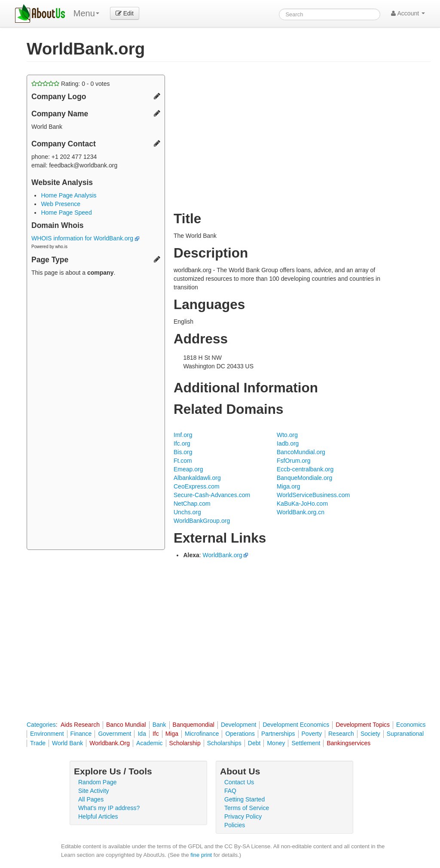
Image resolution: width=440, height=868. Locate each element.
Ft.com (183, 461)
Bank (159, 725)
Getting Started (244, 799)
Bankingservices (348, 743)
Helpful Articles (98, 816)
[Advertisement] (96, 414)
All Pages (91, 799)
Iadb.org (288, 443)
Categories (41, 725)
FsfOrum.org (294, 461)
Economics (411, 725)
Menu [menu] (86, 13)
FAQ (230, 791)
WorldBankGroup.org (202, 521)
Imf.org (183, 435)
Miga (172, 734)
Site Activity (94, 791)
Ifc (156, 734)
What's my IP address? (109, 808)
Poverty (312, 734)
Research (341, 734)
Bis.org (183, 452)
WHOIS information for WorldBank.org (85, 238)
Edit (125, 13)
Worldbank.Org (110, 743)
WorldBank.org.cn (301, 512)
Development (239, 725)
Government (115, 734)
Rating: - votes (71, 84)
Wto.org (287, 435)
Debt (254, 743)
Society (370, 734)
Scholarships (224, 743)
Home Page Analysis (69, 195)
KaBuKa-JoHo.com (302, 504)
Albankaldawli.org (197, 478)
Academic (149, 743)
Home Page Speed (66, 212)
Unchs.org (187, 512)
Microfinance (202, 734)
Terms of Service (247, 808)
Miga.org (288, 486)
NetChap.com (192, 504)
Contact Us (239, 782)
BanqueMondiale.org (304, 478)
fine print (201, 855)
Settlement (306, 743)
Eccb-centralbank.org (305, 469)
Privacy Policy (243, 816)
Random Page (98, 782)
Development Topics (363, 725)
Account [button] (408, 13)
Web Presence (61, 204)
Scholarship (185, 743)
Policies (235, 825)
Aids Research (80, 725)
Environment (47, 734)
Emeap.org (188, 469)
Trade (38, 743)
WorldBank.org (223, 555)
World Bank (67, 743)
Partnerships (278, 734)
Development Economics (296, 725)
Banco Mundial (126, 725)
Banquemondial (194, 725)
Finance (81, 734)
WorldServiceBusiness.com (313, 495)
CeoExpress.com (197, 486)
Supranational (405, 734)
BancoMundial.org (301, 452)
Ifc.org (182, 443)
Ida (142, 734)
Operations (240, 734)
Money (276, 743)
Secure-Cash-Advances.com (212, 495)
